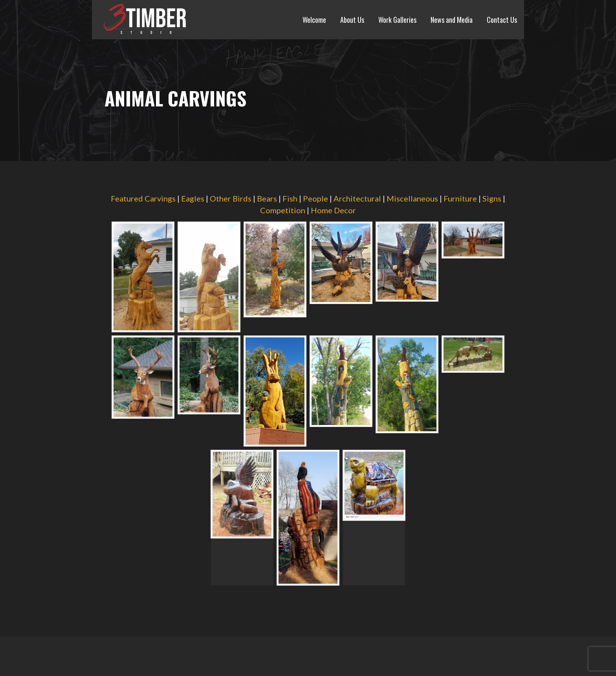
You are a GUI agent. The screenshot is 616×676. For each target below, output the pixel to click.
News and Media (452, 20)
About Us (352, 20)
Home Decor (333, 210)
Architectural (357, 198)
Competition (283, 210)
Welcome (314, 20)
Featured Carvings (143, 198)
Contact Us (502, 20)
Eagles (193, 198)
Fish (290, 198)
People (315, 198)
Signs (492, 198)
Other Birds (231, 198)
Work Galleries (397, 20)
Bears (267, 198)
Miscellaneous (412, 198)
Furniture (460, 198)
